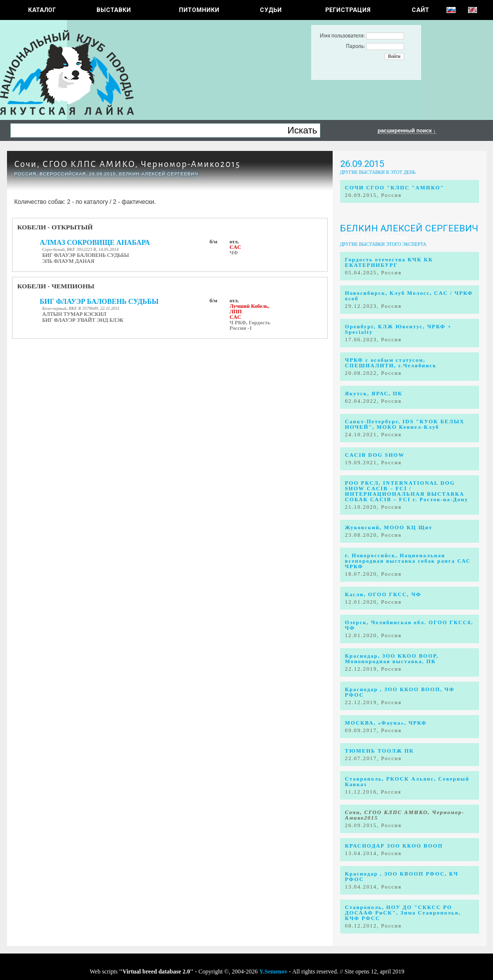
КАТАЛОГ (42, 10)
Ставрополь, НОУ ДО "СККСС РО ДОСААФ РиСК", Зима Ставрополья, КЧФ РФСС (403, 913)
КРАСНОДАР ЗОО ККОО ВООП (394, 846)
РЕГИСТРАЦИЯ (348, 10)
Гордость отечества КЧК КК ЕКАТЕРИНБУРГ (389, 262)
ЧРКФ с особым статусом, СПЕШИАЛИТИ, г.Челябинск (391, 363)
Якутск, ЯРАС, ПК (374, 394)
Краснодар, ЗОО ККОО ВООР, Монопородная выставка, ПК (392, 659)
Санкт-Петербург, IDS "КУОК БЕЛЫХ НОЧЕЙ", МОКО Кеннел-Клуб (405, 424)
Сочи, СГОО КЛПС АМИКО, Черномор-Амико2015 (128, 164)
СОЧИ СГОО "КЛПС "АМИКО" (395, 188)
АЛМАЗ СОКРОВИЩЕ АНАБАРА (95, 243)
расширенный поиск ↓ (407, 130)
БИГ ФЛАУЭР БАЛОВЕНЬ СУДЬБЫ (99, 302)
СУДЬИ (271, 10)
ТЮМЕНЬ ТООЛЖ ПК (380, 751)
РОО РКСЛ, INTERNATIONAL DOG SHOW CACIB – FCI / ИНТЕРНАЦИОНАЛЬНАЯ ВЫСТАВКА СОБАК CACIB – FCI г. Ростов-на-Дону (407, 491)
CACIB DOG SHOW (375, 455)
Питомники (199, 10)
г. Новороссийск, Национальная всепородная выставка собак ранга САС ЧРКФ (408, 561)
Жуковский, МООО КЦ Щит (389, 527)
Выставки (114, 10)
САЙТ (420, 10)
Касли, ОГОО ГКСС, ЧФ (383, 594)
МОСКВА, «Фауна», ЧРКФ (386, 723)
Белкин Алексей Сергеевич (409, 228)
